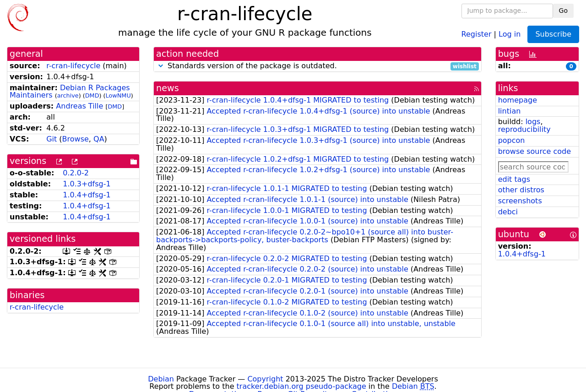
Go (563, 11)
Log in (510, 34)
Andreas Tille (79, 106)
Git (52, 139)
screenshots (520, 201)
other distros (521, 190)
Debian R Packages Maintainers (70, 92)
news (168, 88)
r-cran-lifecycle (73, 66)
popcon (512, 140)
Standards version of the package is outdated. (317, 66)
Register (477, 34)
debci (508, 212)
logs (533, 122)
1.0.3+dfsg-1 (87, 184)
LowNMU (118, 95)
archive (68, 95)
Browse (76, 139)
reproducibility (524, 129)
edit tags (514, 179)
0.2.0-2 (76, 173)
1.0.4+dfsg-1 (87, 195)
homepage (518, 100)
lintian (510, 111)
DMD (92, 95)
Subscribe (553, 34)
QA (99, 139)
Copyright (265, 379)
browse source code (534, 151)
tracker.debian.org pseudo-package (301, 386)
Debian (161, 379)
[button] (161, 66)
